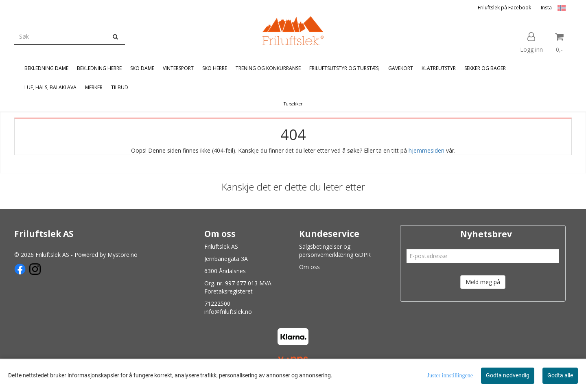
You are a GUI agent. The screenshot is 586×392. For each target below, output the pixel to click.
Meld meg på (483, 282)
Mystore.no (122, 255)
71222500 (217, 303)
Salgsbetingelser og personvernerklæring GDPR (335, 251)
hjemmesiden (426, 150)
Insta (546, 8)
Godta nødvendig (508, 375)
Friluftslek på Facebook (504, 8)
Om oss (309, 267)
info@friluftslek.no (228, 312)
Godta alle (560, 375)
